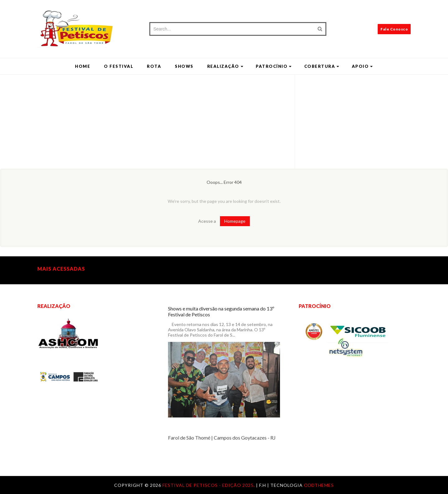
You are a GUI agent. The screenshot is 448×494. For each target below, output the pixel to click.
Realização (225, 66)
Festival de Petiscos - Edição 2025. (209, 485)
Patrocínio (274, 66)
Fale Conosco (394, 29)
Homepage (235, 221)
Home (83, 66)
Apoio (362, 66)
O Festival (119, 66)
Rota (154, 66)
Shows (184, 66)
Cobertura (322, 66)
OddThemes (319, 485)
